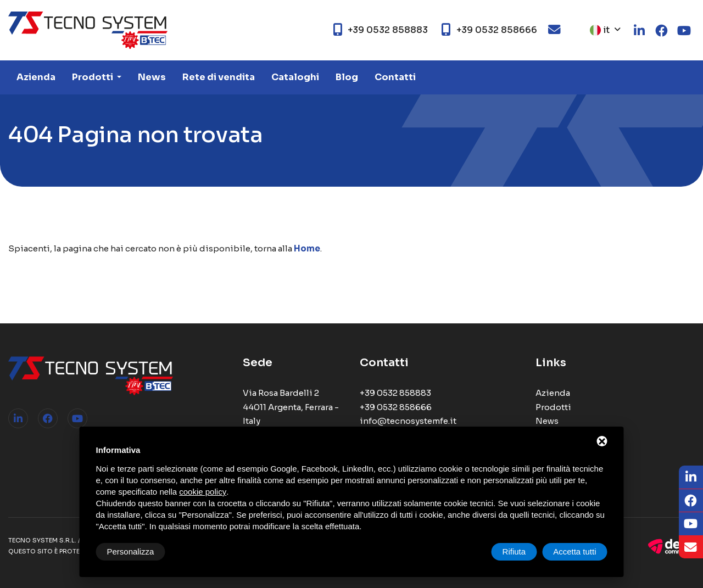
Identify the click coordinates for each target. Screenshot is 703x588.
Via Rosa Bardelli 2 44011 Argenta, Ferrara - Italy (291, 407)
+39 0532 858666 (396, 407)
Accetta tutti (574, 551)
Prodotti (93, 77)
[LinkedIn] (691, 477)
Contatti (395, 77)
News (152, 77)
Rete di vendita (219, 77)
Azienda (36, 77)
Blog (347, 77)
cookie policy (203, 492)
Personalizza (131, 551)
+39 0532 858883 (395, 393)
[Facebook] (691, 501)
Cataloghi (295, 77)
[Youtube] (691, 524)
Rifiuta (514, 551)
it (600, 30)
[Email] (691, 547)
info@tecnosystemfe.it (408, 421)
